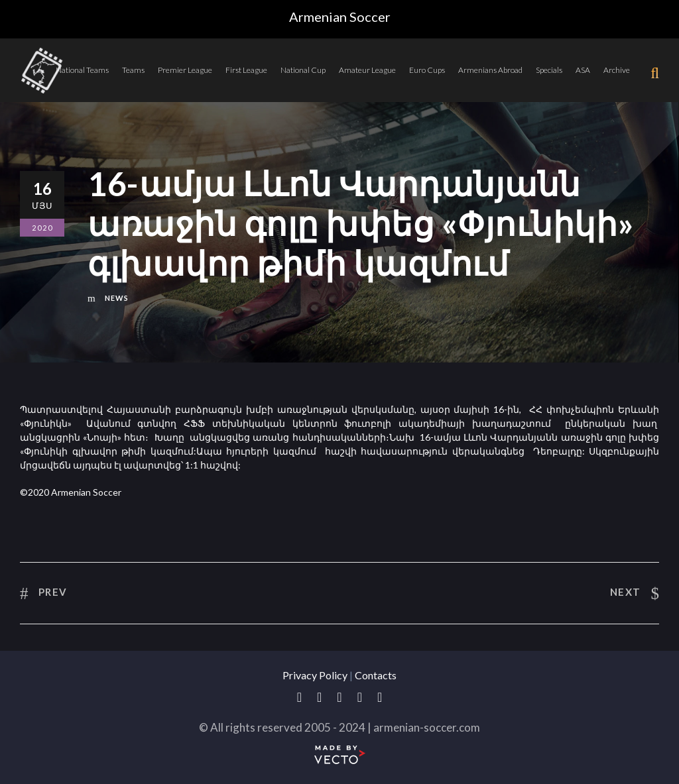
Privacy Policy (315, 675)
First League (246, 70)
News (117, 298)
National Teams (82, 70)
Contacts (376, 675)
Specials (549, 70)
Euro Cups (427, 70)
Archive (617, 70)
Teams (133, 70)
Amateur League (367, 70)
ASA (583, 70)
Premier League (185, 70)
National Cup (303, 70)
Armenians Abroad (490, 70)
